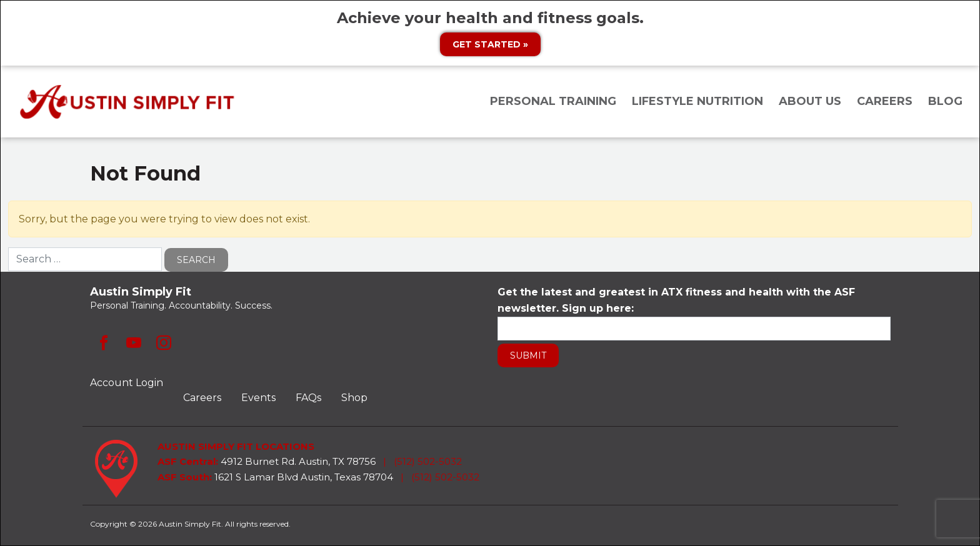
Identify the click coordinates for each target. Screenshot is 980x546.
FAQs (308, 398)
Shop (354, 398)
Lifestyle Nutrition (697, 101)
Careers (885, 101)
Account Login (127, 383)
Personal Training (553, 101)
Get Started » (490, 44)
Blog (945, 101)
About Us (810, 101)
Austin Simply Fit (129, 102)
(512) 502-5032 (428, 461)
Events (258, 398)
